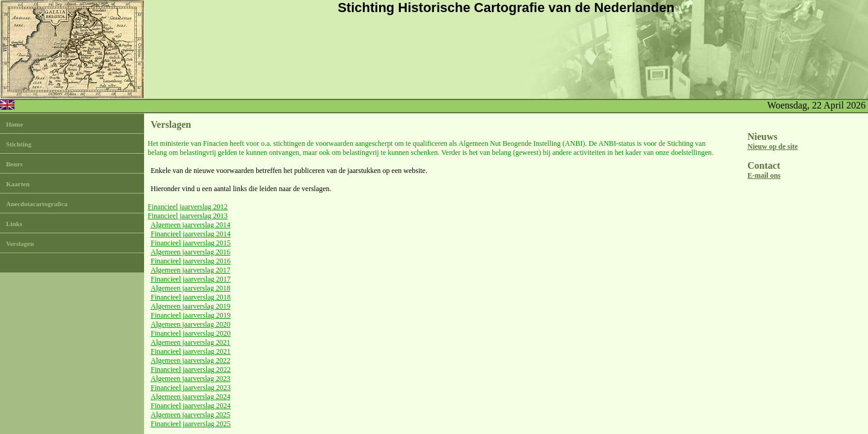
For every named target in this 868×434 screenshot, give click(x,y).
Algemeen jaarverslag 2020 (190, 324)
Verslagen (20, 244)
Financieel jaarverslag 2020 (191, 333)
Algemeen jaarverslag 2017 (190, 270)
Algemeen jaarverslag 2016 (190, 252)
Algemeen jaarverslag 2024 (190, 397)
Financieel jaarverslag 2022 (191, 370)
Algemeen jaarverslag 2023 (190, 379)
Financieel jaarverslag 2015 (191, 243)
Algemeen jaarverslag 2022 (190, 360)
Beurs (14, 164)
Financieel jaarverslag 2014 (191, 234)
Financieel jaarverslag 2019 (191, 315)
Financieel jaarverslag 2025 (191, 424)
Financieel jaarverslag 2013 (188, 216)
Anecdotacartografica (37, 204)
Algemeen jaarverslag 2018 (190, 288)
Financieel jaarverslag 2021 (191, 351)
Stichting (19, 144)
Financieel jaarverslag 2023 (191, 388)
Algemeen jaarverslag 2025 (190, 415)
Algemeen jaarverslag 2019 (190, 306)
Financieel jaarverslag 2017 (191, 279)
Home (14, 124)
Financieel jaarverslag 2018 (191, 297)
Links (14, 224)
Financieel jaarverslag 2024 (191, 406)
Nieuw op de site (773, 146)
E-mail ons (764, 175)
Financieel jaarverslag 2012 (188, 207)
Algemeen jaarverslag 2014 (190, 225)
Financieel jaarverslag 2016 (191, 261)
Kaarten (18, 184)
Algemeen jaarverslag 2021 (190, 342)
